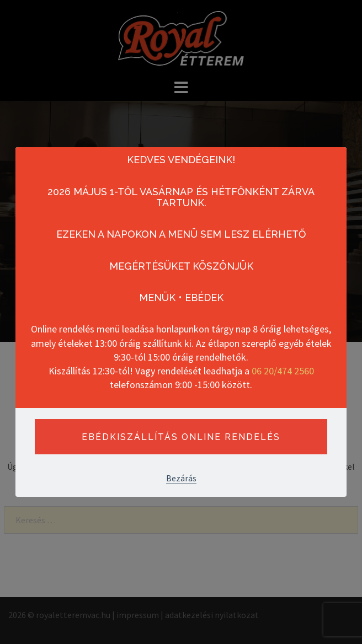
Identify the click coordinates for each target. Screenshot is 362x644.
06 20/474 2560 (283, 371)
